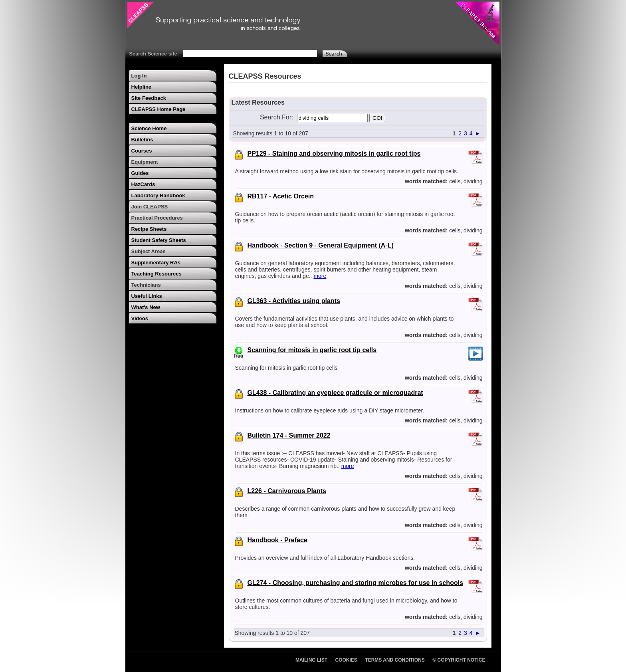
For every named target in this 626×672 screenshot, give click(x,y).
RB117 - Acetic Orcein (281, 196)
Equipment (145, 162)
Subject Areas (149, 251)
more (320, 276)
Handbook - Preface (277, 540)
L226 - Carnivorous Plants (287, 491)
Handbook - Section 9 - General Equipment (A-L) (321, 245)
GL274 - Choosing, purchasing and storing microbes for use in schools (356, 583)
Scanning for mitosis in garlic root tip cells (312, 350)
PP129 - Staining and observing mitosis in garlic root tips (334, 154)
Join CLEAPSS (150, 207)
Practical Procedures (157, 218)
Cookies (346, 660)
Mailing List (311, 660)
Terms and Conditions (395, 660)
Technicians (146, 285)
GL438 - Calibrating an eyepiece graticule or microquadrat (335, 393)
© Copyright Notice (459, 660)
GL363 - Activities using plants (294, 301)
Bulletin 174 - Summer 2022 (289, 435)
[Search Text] (250, 54)
